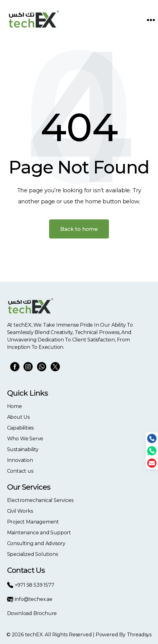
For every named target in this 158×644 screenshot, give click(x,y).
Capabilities (21, 428)
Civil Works (20, 511)
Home (15, 406)
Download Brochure (32, 613)
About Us (18, 417)
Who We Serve (25, 439)
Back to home (79, 229)
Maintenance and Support (39, 533)
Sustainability (23, 449)
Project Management (33, 522)
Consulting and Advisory (36, 543)
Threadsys (139, 635)
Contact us (20, 471)
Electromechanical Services (40, 500)
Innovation (20, 460)
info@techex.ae (30, 599)
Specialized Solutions (33, 554)
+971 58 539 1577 (31, 585)
